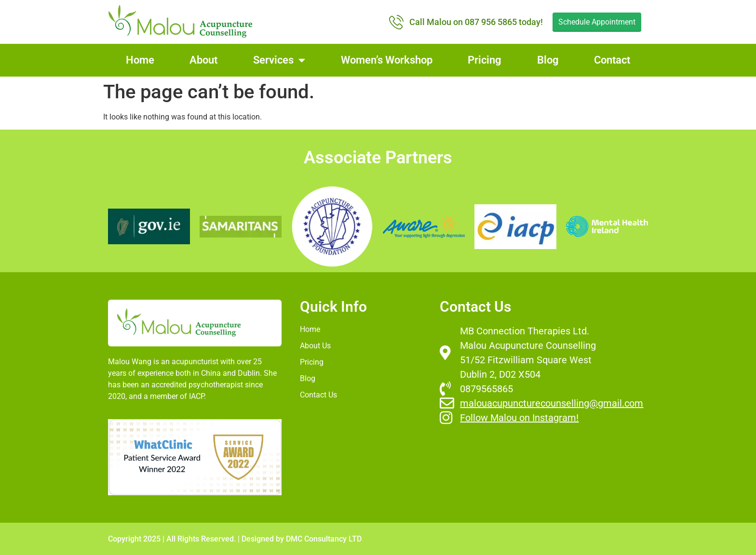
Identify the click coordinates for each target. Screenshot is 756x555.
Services (279, 60)
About (203, 60)
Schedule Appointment (597, 22)
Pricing (485, 60)
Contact (612, 60)
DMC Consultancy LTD (324, 539)
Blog (548, 60)
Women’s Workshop (387, 60)
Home (140, 60)
